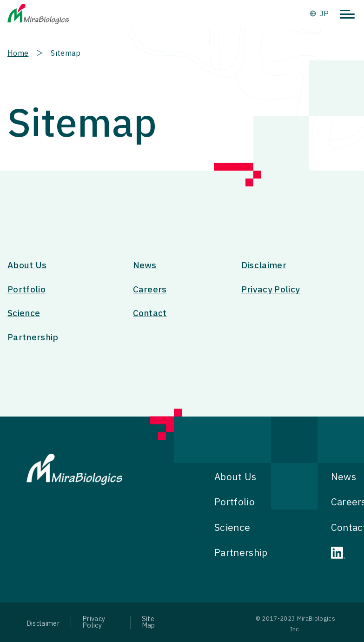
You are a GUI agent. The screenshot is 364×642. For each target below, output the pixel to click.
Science (24, 314)
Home (18, 53)
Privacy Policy (271, 290)
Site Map (149, 622)
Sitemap (66, 53)
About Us (27, 266)
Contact (150, 314)
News (145, 266)
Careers (150, 290)
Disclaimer (264, 266)
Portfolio (26, 290)
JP (324, 14)
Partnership (33, 338)
